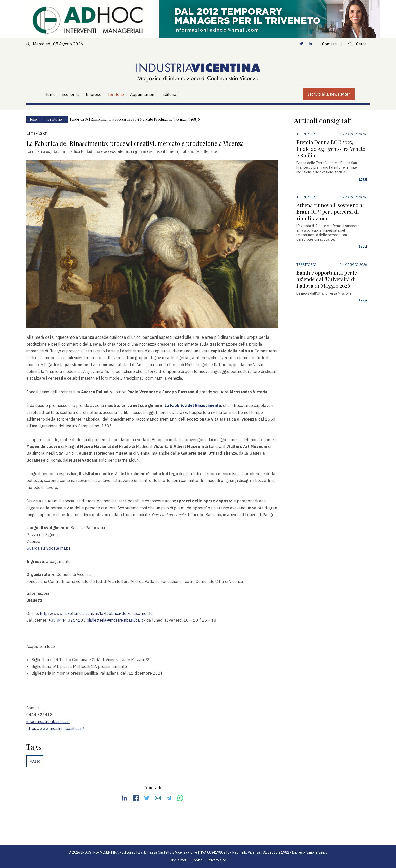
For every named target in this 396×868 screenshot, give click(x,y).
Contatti (329, 44)
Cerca (357, 44)
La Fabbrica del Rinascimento (193, 405)
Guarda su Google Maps (48, 548)
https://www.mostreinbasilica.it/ (55, 728)
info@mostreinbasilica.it (48, 721)
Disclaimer (178, 860)
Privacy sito (217, 860)
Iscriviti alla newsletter (329, 94)
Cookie (197, 860)
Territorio (54, 119)
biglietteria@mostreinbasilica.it (115, 620)
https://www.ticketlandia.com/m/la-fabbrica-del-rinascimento (96, 613)
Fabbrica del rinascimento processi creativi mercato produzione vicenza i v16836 (135, 119)
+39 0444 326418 (66, 620)
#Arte (35, 761)
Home (33, 119)
